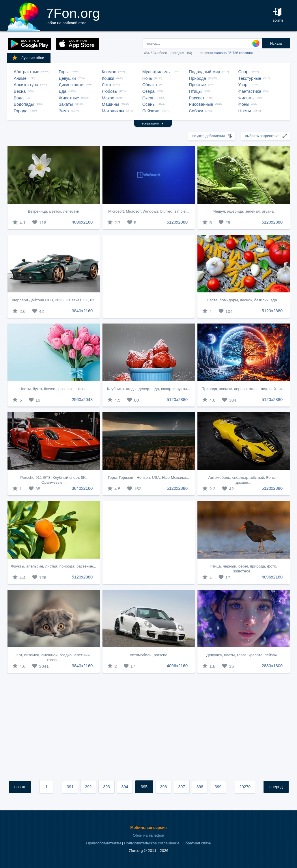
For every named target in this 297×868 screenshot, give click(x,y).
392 (88, 787)
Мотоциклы (113, 111)
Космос (109, 72)
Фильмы (246, 98)
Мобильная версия (148, 828)
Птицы (195, 91)
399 (218, 787)
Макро (108, 98)
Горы (64, 72)
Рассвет (197, 98)
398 (200, 787)
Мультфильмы (156, 72)
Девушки (67, 78)
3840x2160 (82, 311)
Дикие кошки (71, 85)
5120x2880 (177, 222)
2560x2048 (82, 400)
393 (106, 787)
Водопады (24, 104)
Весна (20, 91)
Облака (150, 85)
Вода (19, 98)
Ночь (147, 78)
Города (21, 111)
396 (164, 787)
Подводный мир (204, 72)
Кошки (108, 78)
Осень (148, 104)
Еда (63, 91)
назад (20, 787)
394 (125, 787)
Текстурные (250, 78)
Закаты (66, 104)
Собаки (196, 111)
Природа (197, 78)
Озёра (148, 91)
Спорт (244, 72)
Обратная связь (197, 843)
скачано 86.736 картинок (234, 53)
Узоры (244, 85)
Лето (107, 85)
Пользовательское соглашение (152, 843)
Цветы (245, 111)
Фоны (244, 104)
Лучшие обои (28, 58)
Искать (276, 43)
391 (70, 787)
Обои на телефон (148, 835)
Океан (148, 98)
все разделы (153, 123)
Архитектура (26, 85)
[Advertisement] (149, 276)
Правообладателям (103, 843)
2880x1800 (272, 666)
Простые (197, 85)
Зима (64, 111)
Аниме (20, 78)
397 (182, 787)
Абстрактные (27, 72)
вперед (276, 787)
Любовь (110, 91)
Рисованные (201, 104)
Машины (110, 104)
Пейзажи (151, 111)
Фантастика (250, 91)
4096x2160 (82, 222)
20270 (245, 787)
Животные (69, 98)
